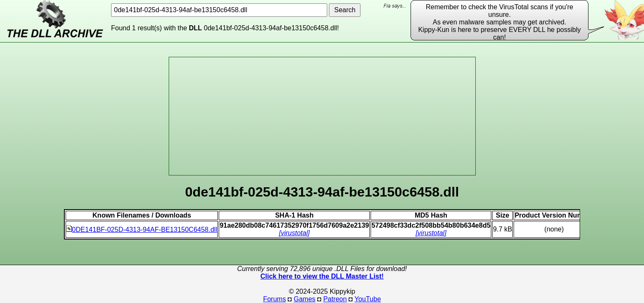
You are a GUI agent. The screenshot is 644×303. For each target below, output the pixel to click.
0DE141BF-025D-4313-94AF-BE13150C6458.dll (142, 230)
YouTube (368, 299)
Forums (274, 299)
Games (305, 299)
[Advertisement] (322, 116)
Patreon (335, 299)
